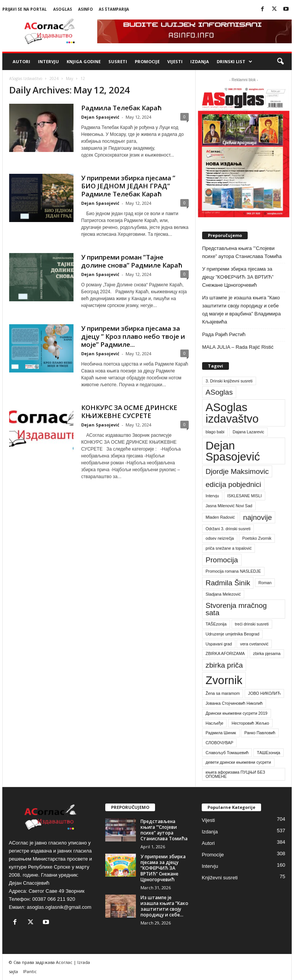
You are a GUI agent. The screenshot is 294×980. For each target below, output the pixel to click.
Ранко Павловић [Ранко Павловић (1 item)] (260, 733)
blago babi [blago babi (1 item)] (215, 432)
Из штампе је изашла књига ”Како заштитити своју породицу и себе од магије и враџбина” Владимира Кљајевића (242, 310)
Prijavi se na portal (24, 9)
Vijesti (175, 61)
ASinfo (86, 9)
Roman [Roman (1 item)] (265, 583)
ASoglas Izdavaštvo (26, 78)
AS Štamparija (114, 9)
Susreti (118, 61)
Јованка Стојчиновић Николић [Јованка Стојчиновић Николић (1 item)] (234, 703)
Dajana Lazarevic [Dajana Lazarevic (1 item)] (248, 432)
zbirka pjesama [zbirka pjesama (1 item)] (267, 653)
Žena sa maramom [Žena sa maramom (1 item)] (223, 693)
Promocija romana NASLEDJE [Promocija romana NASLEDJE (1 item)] (233, 571)
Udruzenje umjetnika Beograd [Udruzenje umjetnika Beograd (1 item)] (232, 634)
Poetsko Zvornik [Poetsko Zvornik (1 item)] (257, 538)
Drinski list (234, 62)
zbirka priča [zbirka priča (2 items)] (224, 665)
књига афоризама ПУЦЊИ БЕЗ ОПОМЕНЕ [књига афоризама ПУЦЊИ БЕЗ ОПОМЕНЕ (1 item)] (235, 774)
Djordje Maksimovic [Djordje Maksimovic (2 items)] (237, 471)
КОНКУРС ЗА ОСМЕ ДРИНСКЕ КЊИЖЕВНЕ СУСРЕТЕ (129, 412)
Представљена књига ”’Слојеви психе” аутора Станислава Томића (242, 252)
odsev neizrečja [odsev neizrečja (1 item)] (220, 538)
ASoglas (63, 9)
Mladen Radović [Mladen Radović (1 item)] (220, 517)
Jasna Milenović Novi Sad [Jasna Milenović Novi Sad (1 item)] (229, 506)
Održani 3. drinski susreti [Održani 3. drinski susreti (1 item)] (228, 529)
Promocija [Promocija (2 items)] (222, 560)
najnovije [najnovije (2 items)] (257, 517)
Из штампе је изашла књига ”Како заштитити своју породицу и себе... (164, 906)
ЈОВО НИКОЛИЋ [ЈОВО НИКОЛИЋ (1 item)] (264, 693)
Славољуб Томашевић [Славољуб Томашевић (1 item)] (227, 753)
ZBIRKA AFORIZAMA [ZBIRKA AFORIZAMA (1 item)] (225, 653)
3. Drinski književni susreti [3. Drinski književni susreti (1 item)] (229, 381)
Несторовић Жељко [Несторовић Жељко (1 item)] (250, 723)
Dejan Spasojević (100, 117)
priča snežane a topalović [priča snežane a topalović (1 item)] (229, 548)
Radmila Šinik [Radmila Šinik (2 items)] (228, 583)
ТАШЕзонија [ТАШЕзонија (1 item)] (269, 753)
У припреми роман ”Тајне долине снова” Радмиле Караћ (132, 261)
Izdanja (200, 61)
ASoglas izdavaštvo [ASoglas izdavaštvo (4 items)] (232, 413)
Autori (21, 61)
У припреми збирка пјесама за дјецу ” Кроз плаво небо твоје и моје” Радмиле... (133, 336)
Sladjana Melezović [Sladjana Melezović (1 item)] (223, 594)
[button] (280, 62)
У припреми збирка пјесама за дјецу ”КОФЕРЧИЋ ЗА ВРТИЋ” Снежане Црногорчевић (238, 277)
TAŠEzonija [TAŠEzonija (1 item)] (216, 624)
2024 (54, 78)
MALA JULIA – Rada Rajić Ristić (238, 347)
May (69, 78)
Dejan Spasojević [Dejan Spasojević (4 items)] (233, 451)
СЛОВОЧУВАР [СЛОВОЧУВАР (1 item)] (219, 743)
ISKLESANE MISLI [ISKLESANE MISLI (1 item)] (245, 496)
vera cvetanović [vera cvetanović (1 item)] (254, 644)
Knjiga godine (84, 61)
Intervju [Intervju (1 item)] (212, 496)
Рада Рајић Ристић (224, 334)
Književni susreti (220, 878)
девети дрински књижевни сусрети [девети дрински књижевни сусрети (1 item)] (238, 762)
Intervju (48, 61)
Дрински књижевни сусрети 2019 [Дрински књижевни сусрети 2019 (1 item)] (237, 713)
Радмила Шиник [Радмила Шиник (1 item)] (221, 733)
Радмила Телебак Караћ (121, 108)
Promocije (147, 61)
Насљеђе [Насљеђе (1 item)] (214, 723)
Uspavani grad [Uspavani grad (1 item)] (219, 644)
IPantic (30, 971)
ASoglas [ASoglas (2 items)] (219, 392)
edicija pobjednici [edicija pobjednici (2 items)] (233, 484)
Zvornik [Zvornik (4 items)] (224, 680)
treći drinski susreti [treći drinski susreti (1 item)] (252, 624)
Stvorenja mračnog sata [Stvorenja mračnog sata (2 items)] (236, 609)
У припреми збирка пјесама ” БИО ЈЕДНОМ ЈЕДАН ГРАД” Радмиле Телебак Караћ (128, 186)
